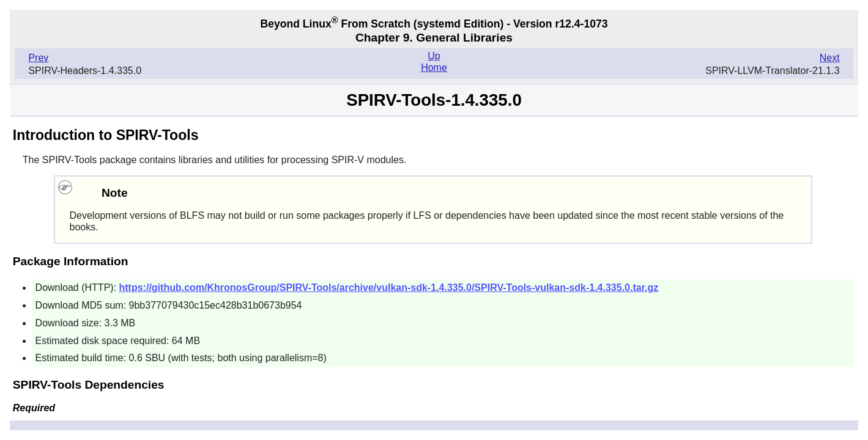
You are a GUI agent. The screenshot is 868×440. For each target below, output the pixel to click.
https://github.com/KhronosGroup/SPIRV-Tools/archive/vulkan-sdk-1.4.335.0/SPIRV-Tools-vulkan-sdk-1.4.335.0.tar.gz (389, 288)
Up (434, 56)
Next (830, 58)
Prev (38, 58)
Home (434, 68)
